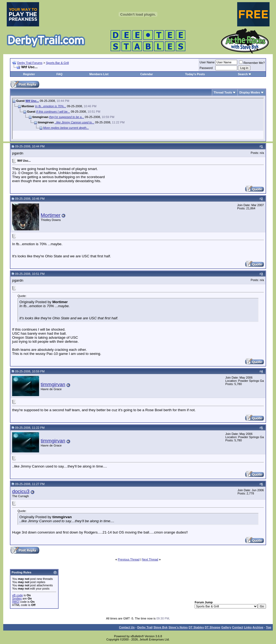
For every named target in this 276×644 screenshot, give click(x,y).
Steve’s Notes (178, 627)
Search (243, 74)
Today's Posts (195, 74)
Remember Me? (252, 63)
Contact (238, 627)
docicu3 (21, 491)
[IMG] (16, 602)
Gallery (226, 627)
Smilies (17, 598)
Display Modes (250, 92)
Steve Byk (161, 627)
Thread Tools (223, 92)
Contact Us (127, 627)
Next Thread (150, 559)
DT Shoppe (213, 627)
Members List (99, 74)
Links (248, 627)
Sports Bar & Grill (57, 63)
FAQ (59, 74)
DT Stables (196, 627)
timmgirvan (53, 384)
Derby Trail (145, 627)
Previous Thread (129, 559)
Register (29, 74)
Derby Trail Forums (30, 63)
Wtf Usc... (32, 101)
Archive (258, 627)
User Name (207, 62)
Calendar (146, 74)
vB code (18, 595)
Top (269, 627)
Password (206, 68)
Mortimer (51, 215)
